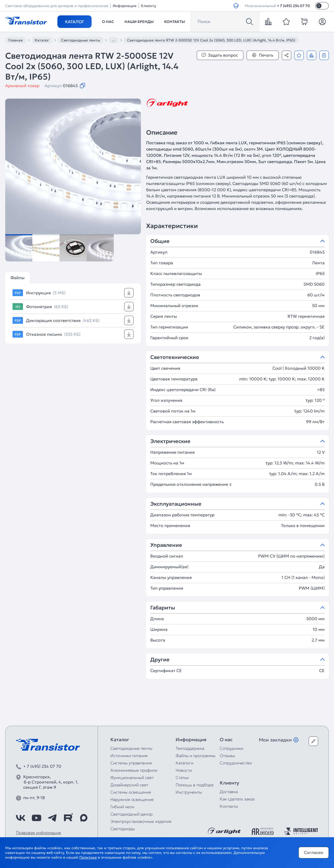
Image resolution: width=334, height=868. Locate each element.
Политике (88, 857)
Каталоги (184, 763)
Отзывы (227, 756)
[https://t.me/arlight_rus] (52, 818)
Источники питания (129, 756)
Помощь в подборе (195, 785)
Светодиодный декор (132, 814)
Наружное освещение (132, 799)
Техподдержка (190, 748)
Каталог (74, 22)
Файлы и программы (196, 756)
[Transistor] (26, 20)
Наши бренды (139, 22)
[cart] (304, 22)
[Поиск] (249, 22)
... (114, 40)
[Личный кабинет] (322, 22)
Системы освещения (131, 792)
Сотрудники (231, 748)
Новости (184, 770)
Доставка (229, 792)
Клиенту (148, 6)
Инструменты (189, 792)
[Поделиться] (287, 55)
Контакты (175, 22)
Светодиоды (123, 829)
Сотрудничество (236, 763)
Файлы (17, 278)
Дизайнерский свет (129, 785)
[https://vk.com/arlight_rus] (21, 818)
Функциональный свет (132, 777)
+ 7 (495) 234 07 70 (293, 6)
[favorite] (286, 22)
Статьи (182, 777)
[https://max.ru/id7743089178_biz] (84, 818)
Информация (125, 6)
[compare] (268, 22)
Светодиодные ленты (131, 748)
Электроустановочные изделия (141, 821)
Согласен (314, 852)
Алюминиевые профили (134, 770)
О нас (108, 22)
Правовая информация (38, 833)
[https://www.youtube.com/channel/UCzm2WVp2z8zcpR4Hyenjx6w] (37, 818)
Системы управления (131, 763)
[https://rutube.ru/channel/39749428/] (68, 818)
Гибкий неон (122, 807)
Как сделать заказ (237, 799)
